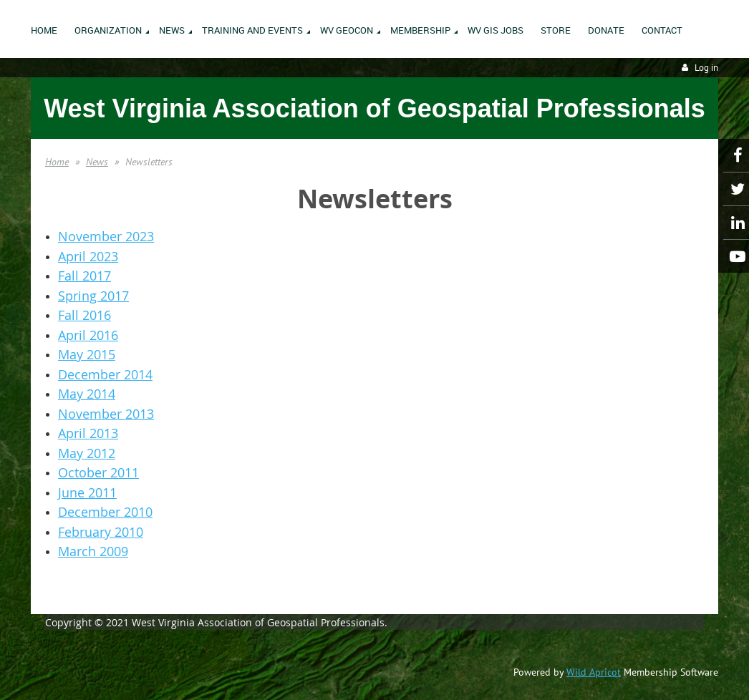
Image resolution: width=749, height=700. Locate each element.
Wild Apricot (594, 672)
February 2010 (101, 532)
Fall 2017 (84, 276)
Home (57, 162)
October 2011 (98, 472)
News (97, 162)
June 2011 (87, 492)
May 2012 (87, 453)
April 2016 (88, 335)
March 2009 (93, 551)
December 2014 (105, 374)
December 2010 (105, 512)
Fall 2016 (84, 315)
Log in (706, 68)
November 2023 (106, 236)
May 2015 (87, 354)
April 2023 (88, 256)
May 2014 (87, 394)
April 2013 (88, 433)
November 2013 (106, 414)
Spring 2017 (93, 296)
